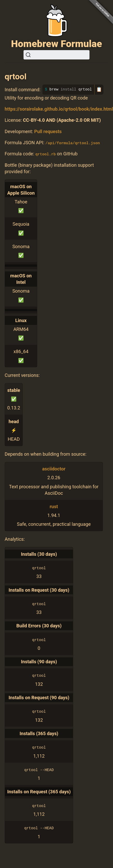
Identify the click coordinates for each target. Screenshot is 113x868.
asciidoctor (54, 469)
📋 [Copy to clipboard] (99, 89)
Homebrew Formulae (57, 44)
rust (54, 506)
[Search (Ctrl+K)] (56, 55)
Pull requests (48, 131)
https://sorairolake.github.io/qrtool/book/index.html (59, 109)
